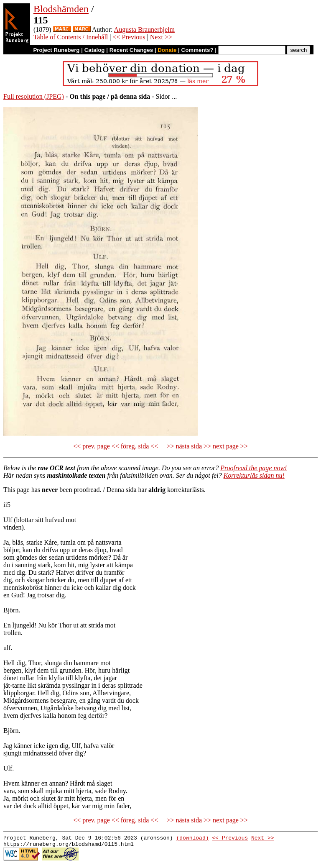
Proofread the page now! (253, 468)
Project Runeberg (56, 50)
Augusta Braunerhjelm (144, 29)
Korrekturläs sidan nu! (254, 475)
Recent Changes (131, 50)
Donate (167, 50)
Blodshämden (61, 9)
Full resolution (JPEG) (34, 96)
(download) (192, 839)
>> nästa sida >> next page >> (207, 446)
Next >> (161, 37)
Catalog (95, 50)
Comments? (197, 50)
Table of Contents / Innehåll (71, 37)
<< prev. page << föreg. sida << (116, 446)
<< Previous (129, 37)
